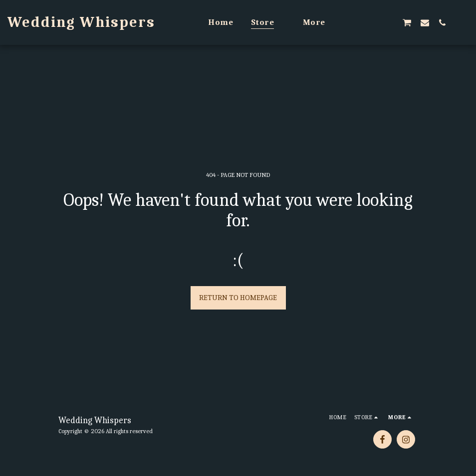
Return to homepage (238, 298)
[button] (354, 22)
